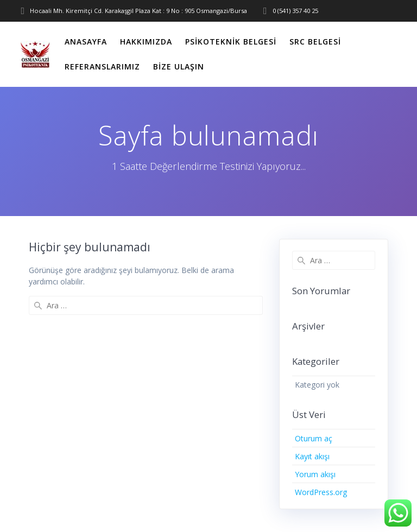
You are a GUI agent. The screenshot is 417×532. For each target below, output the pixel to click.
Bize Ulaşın (179, 66)
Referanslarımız (102, 66)
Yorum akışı (315, 474)
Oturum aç (314, 438)
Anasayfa (86, 42)
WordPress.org (321, 492)
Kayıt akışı (312, 456)
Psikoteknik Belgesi (231, 42)
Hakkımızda (146, 42)
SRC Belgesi (315, 42)
